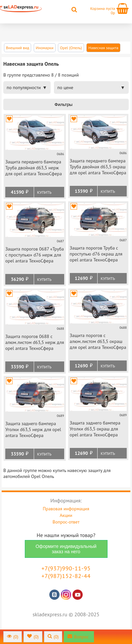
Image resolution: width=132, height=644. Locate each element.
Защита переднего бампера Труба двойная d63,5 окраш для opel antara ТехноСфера (98, 167)
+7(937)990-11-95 (66, 568)
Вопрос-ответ (66, 522)
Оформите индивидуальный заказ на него (66, 549)
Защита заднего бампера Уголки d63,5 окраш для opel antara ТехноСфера (95, 429)
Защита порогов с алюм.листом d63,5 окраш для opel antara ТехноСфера (98, 341)
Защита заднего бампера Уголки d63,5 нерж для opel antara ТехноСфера (33, 429)
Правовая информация (66, 509)
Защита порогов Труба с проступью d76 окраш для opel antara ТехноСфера (96, 254)
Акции (66, 515)
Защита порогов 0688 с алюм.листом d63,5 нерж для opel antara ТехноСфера (35, 342)
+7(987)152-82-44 (66, 576)
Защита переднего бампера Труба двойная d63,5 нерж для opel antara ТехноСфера (34, 168)
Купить (44, 192)
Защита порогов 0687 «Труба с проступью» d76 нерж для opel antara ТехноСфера (35, 255)
